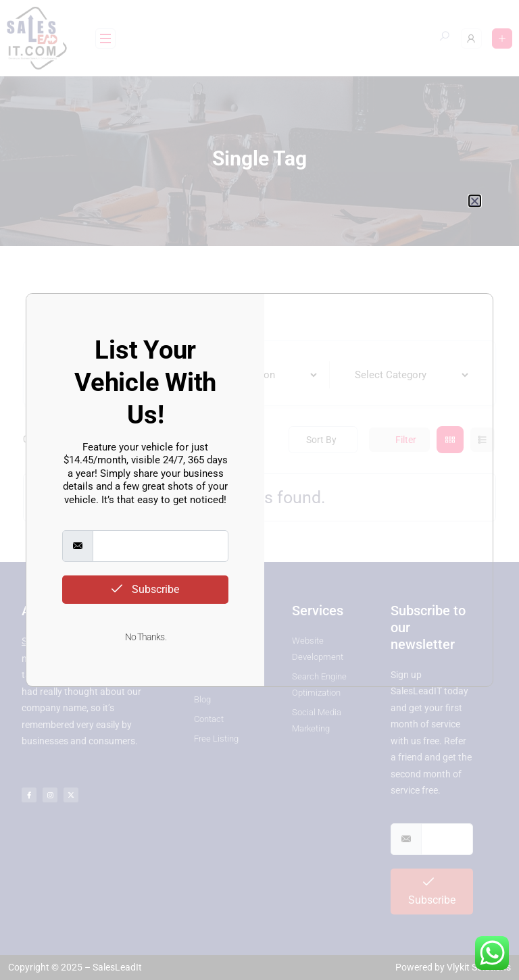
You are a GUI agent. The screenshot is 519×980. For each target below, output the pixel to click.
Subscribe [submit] (145, 589)
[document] (259, 490)
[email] (160, 546)
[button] (475, 201)
